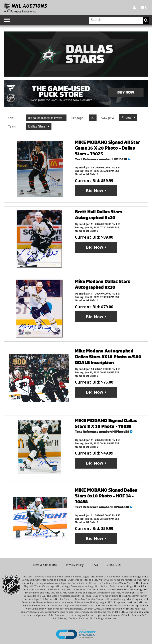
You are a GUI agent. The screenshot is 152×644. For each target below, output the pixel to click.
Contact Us (114, 565)
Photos (127, 118)
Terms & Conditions (44, 565)
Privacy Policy (75, 565)
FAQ (95, 565)
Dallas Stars (37, 126)
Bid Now (95, 191)
